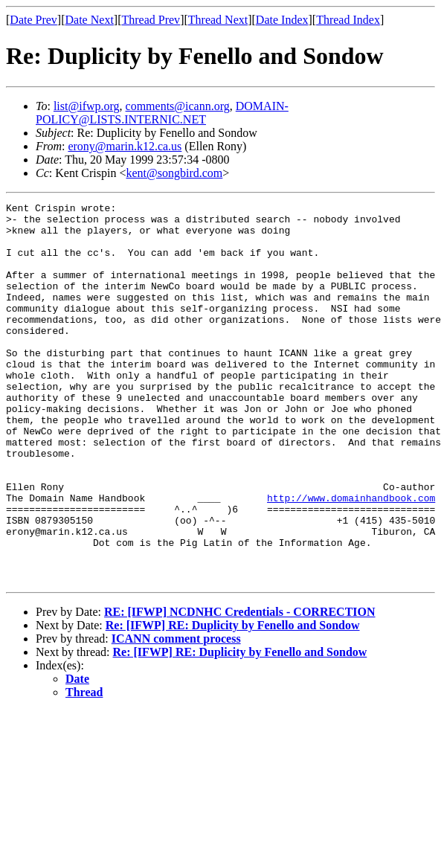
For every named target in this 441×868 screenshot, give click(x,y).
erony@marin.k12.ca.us (125, 146)
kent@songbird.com (174, 173)
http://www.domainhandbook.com (351, 558)
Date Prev (33, 20)
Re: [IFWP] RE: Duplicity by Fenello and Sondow (233, 701)
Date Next (90, 20)
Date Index (282, 20)
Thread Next (218, 20)
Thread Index (348, 20)
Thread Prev (151, 20)
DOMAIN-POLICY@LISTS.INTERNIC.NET (162, 113)
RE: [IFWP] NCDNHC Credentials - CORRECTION (240, 688)
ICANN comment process (176, 714)
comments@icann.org (178, 106)
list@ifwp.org (87, 106)
